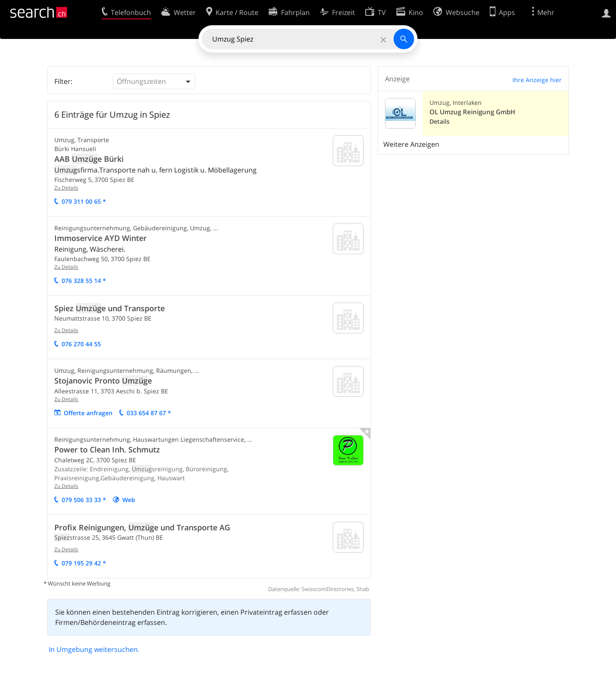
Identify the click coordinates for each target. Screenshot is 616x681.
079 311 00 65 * (84, 201)
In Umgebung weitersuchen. (94, 649)
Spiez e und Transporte (110, 308)
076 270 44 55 (81, 344)
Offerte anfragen (88, 413)
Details (440, 121)
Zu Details (66, 188)
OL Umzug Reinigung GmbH (472, 112)
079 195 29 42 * (84, 563)
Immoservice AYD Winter (101, 238)
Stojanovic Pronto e (103, 381)
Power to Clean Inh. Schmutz (107, 449)
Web (129, 500)
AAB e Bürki (89, 159)
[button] (154, 81)
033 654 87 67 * (149, 413)
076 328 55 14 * (84, 281)
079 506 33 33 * (84, 500)
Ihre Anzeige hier (537, 80)
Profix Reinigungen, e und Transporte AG (142, 527)
